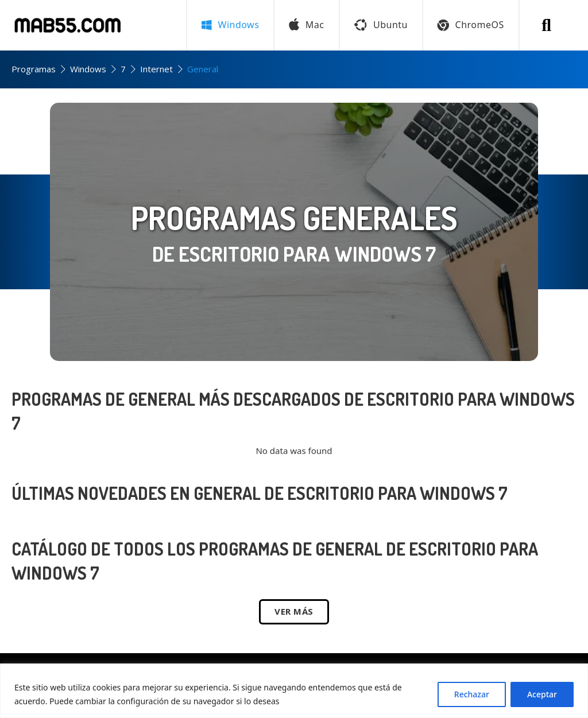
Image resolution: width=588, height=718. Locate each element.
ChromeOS (471, 25)
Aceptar (542, 694)
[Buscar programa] (547, 25)
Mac (306, 25)
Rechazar (472, 694)
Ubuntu (381, 25)
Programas (34, 69)
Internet (156, 69)
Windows (88, 69)
